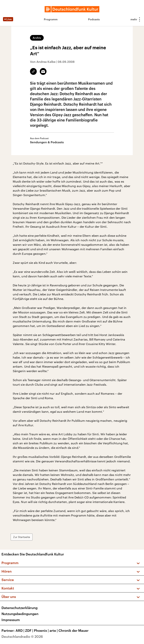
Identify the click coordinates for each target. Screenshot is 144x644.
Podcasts (94, 19)
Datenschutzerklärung (19, 608)
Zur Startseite (22, 537)
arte (54, 630)
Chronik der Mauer (73, 630)
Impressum (11, 620)
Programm (51, 19)
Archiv (37, 38)
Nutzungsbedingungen (20, 614)
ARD (20, 630)
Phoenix (42, 630)
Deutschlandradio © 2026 (22, 636)
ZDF (30, 630)
